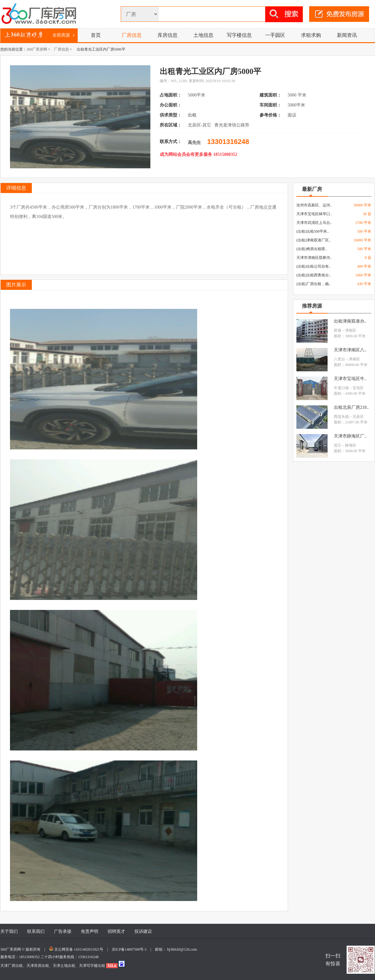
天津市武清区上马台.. (314, 223)
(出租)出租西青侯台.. (314, 275)
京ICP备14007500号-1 (131, 949)
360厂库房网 (37, 49)
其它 (338, 445)
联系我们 (36, 931)
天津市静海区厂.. (350, 436)
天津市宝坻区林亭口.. (314, 214)
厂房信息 (132, 35)
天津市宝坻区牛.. (350, 379)
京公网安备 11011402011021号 (79, 949)
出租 (193, 115)
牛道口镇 (341, 388)
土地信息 (203, 35)
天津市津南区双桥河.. (314, 258)
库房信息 (168, 35)
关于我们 (9, 931)
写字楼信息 (239, 35)
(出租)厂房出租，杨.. (314, 284)
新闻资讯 (347, 35)
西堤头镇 (341, 417)
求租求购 (311, 35)
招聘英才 (116, 931)
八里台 (339, 359)
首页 (96, 35)
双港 (338, 330)
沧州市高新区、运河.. (314, 205)
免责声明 (90, 931)
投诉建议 (143, 931)
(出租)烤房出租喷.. (312, 249)
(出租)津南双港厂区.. (314, 240)
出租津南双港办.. (350, 321)
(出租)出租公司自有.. (314, 266)
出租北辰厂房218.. (351, 407)
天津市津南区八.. (350, 350)
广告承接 (63, 931)
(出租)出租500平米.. (313, 231)
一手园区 (275, 35)
